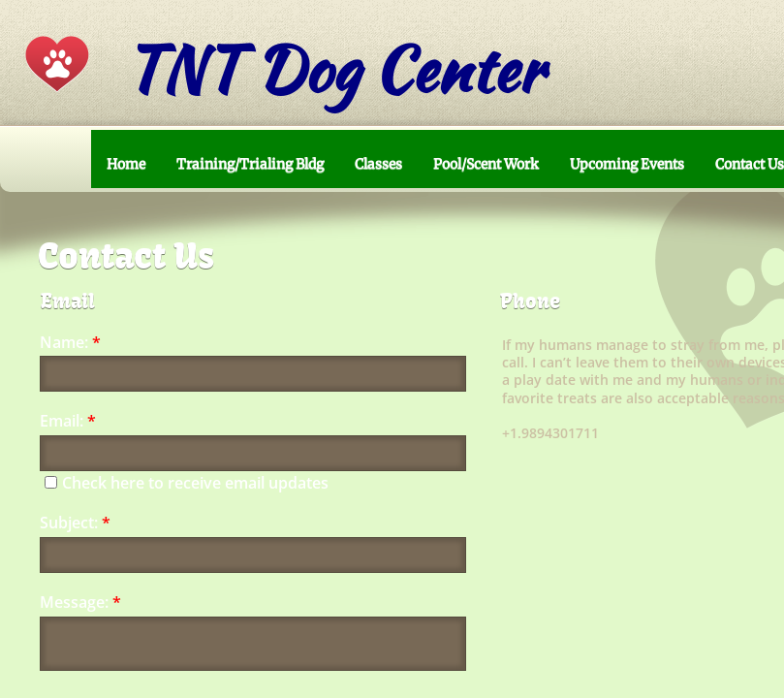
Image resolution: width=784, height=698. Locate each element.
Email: (68, 421)
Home (126, 164)
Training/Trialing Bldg (250, 164)
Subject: (75, 523)
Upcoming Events (627, 164)
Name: (70, 343)
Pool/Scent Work (486, 164)
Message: (80, 603)
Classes (378, 164)
